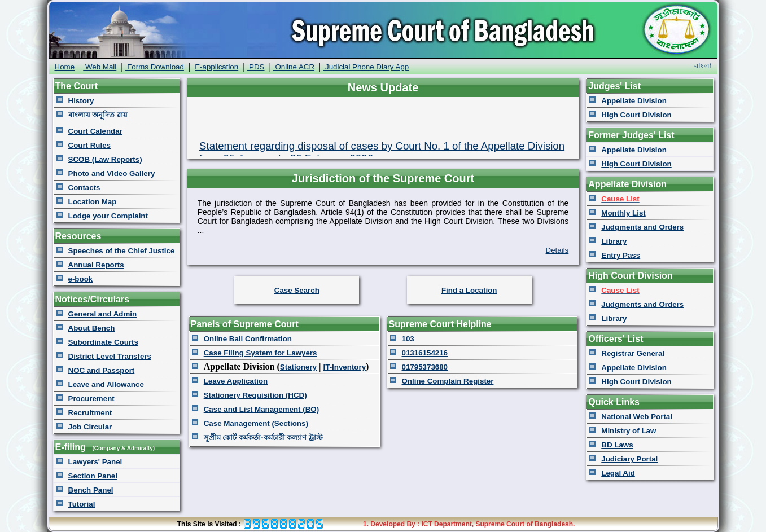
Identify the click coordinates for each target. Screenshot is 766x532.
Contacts (84, 188)
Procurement (91, 399)
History (81, 101)
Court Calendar (95, 131)
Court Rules (90, 145)
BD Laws (617, 445)
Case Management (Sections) (256, 423)
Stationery (298, 367)
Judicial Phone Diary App (366, 67)
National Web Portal (637, 417)
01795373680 (425, 367)
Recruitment (90, 413)
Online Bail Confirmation (248, 339)
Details (557, 250)
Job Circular (90, 427)
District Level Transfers (110, 356)
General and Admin (103, 314)
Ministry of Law (629, 431)
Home (65, 67)
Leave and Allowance (106, 384)
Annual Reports (96, 265)
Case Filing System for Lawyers (261, 353)
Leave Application (236, 381)
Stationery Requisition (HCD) (255, 395)
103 (408, 339)
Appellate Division (634, 101)
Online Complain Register (448, 381)
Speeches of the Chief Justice (122, 251)
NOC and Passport (102, 370)
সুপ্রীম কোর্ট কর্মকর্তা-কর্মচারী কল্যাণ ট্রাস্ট (263, 438)
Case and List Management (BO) (261, 409)
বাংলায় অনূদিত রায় (98, 115)
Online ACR (294, 67)
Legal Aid (618, 473)
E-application (216, 67)
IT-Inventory (345, 367)
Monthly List (623, 213)
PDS (255, 67)
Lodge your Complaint (108, 216)
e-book (81, 279)
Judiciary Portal (629, 459)
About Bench (92, 328)
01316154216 (425, 353)
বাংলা (703, 66)
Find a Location (469, 290)
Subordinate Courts (103, 342)
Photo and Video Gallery (112, 173)
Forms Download (154, 67)
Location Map (93, 202)
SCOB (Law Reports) (105, 159)
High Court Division (636, 115)
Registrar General (633, 353)
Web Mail (100, 67)
